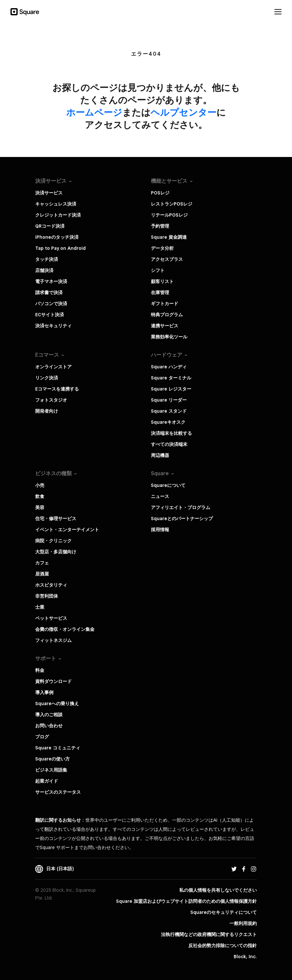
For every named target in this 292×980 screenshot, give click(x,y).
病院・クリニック (53, 541)
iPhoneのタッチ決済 (57, 237)
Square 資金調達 (169, 237)
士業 (40, 607)
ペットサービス (51, 618)
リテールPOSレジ (169, 215)
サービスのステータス (58, 792)
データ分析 (162, 248)
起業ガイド (47, 781)
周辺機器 (160, 455)
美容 (40, 507)
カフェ (42, 563)
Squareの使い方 (52, 759)
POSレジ (160, 193)
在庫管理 (160, 292)
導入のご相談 (49, 715)
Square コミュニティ (58, 748)
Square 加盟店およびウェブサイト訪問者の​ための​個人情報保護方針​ (186, 901)
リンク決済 (47, 378)
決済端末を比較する (171, 433)
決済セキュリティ (53, 326)
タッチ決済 (47, 259)
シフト (158, 270)
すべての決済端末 (169, 444)
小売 (40, 485)
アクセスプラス (167, 259)
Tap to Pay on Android (60, 248)
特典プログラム (167, 315)
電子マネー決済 (51, 281)
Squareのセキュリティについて (224, 912)
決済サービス (49, 193)
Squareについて (168, 485)
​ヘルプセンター (183, 112)
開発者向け (47, 411)
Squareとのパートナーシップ (182, 518)
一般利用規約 (243, 923)
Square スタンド (169, 411)
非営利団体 (47, 596)
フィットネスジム (53, 640)
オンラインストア (53, 367)
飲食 (40, 496)
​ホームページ (94, 112)
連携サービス (165, 326)
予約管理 (160, 226)
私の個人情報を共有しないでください (218, 890)
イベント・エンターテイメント (67, 530)
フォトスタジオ (51, 400)
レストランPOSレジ (172, 204)
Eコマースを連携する (57, 389)
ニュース (160, 496)
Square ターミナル (171, 378)
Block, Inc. (245, 957)
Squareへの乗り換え (57, 703)
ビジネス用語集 (51, 770)
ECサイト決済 (50, 315)
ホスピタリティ (51, 585)
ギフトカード (165, 304)
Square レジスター (171, 389)
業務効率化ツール (169, 337)
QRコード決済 (50, 226)
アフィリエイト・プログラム (181, 507)
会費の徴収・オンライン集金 (65, 629)
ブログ (42, 737)
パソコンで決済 (51, 304)
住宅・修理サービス (56, 518)
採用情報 (160, 530)
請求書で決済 (49, 292)
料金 (40, 670)
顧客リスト (162, 281)
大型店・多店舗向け (56, 552)
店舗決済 (44, 270)
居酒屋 (42, 574)
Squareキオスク (168, 422)
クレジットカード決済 (58, 215)
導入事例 (44, 692)
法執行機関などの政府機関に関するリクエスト (209, 934)
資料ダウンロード (53, 681)
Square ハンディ (169, 367)
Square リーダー (169, 400)
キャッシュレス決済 (56, 204)
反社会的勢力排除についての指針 (223, 945)
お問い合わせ (49, 726)
